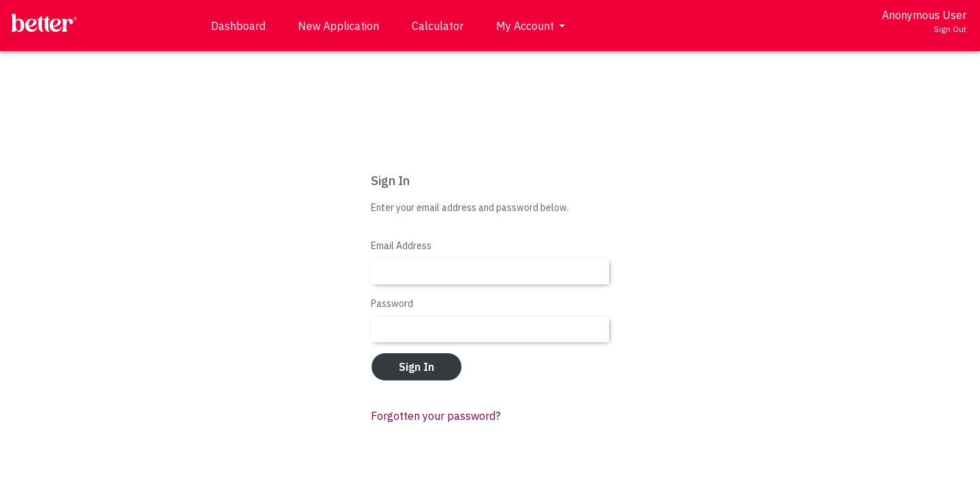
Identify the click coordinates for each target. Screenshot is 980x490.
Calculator (438, 26)
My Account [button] (526, 26)
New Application (339, 26)
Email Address (401, 246)
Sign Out (950, 29)
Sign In (416, 367)
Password (392, 304)
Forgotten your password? (436, 416)
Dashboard (238, 26)
